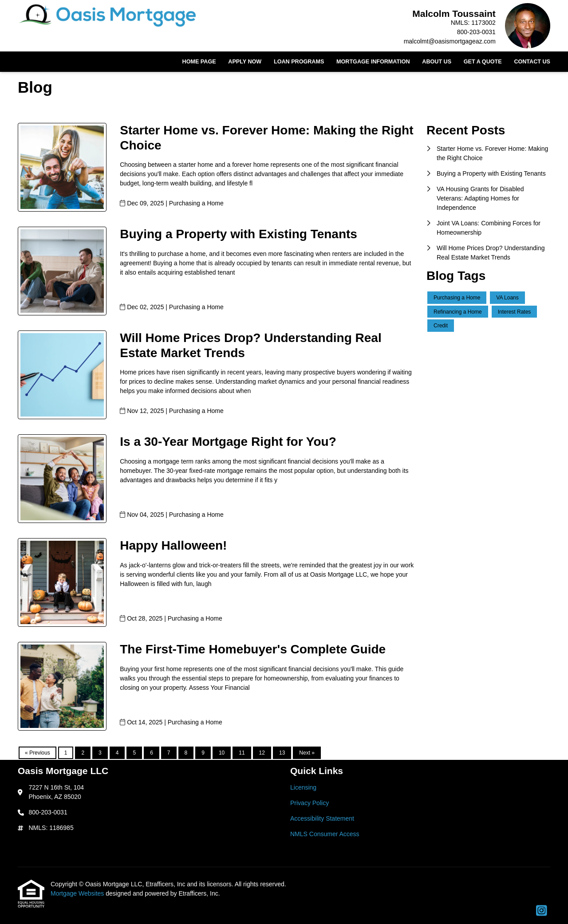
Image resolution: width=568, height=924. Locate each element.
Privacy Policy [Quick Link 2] (310, 803)
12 (262, 753)
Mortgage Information (373, 62)
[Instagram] (542, 911)
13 (282, 753)
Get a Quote (483, 62)
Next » (307, 753)
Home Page (199, 62)
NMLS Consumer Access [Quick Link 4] (325, 834)
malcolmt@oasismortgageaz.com (450, 41)
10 (222, 753)
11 (242, 753)
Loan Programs (299, 62)
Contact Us (532, 62)
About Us (437, 62)
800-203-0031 (476, 32)
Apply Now (245, 62)
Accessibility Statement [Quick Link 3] (322, 818)
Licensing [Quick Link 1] (303, 787)
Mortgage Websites (78, 893)
